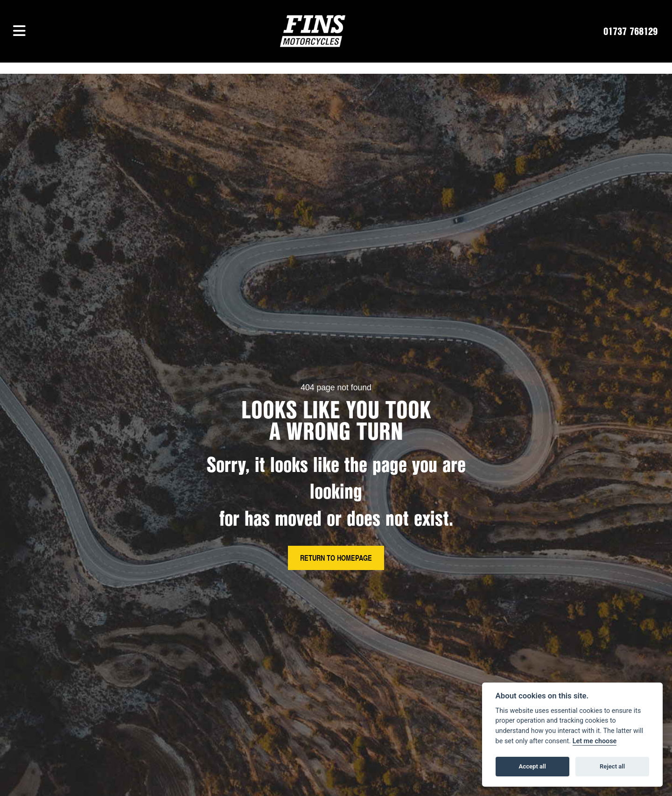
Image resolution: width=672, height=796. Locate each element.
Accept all (532, 766)
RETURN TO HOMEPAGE (336, 558)
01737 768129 (630, 31)
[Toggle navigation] (19, 31)
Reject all (612, 766)
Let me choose (595, 741)
